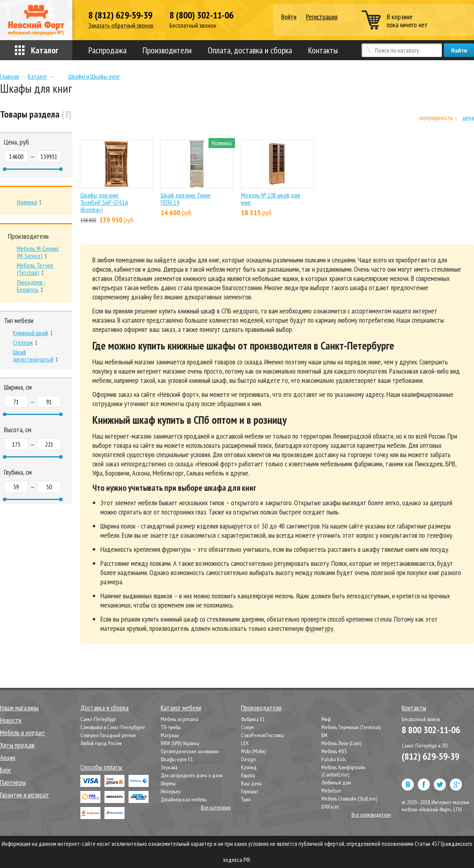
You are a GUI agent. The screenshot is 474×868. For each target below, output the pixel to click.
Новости (11, 720)
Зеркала (169, 767)
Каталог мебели (181, 708)
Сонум (247, 727)
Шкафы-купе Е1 (177, 759)
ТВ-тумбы (171, 727)
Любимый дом (336, 783)
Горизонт (250, 791)
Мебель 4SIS (334, 751)
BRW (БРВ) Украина (180, 743)
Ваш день (251, 783)
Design (248, 759)
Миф (326, 719)
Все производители (371, 815)
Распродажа (107, 50)
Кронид (249, 767)
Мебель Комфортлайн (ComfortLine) (343, 771)
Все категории (216, 807)
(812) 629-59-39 (430, 756)
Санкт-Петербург (98, 719)
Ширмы (168, 783)
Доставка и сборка (104, 708)
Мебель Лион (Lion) (341, 743)
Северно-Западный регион (108, 735)
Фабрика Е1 (253, 719)
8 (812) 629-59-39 (120, 15)
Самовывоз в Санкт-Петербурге (113, 727)
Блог (6, 770)
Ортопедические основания (190, 751)
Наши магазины (19, 708)
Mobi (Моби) (253, 751)
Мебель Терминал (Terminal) (351, 727)
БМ (324, 735)
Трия (246, 799)
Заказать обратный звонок (121, 25)
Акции (8, 757)
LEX (245, 743)
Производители (167, 50)
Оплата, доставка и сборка (250, 50)
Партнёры (13, 782)
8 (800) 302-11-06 (201, 15)
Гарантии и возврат (25, 795)
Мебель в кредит (22, 733)
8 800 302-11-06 (431, 730)
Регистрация (322, 17)
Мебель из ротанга (180, 719)
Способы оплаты (101, 767)
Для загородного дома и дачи (192, 775)
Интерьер (171, 791)
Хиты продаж (17, 745)
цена (468, 118)
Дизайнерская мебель (184, 799)
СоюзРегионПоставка (263, 735)
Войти (289, 17)
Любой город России (101, 743)
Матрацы (170, 735)
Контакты (323, 50)
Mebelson (331, 791)
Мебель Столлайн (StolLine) (349, 799)
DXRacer (330, 807)
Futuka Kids (334, 759)
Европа (248, 775)
